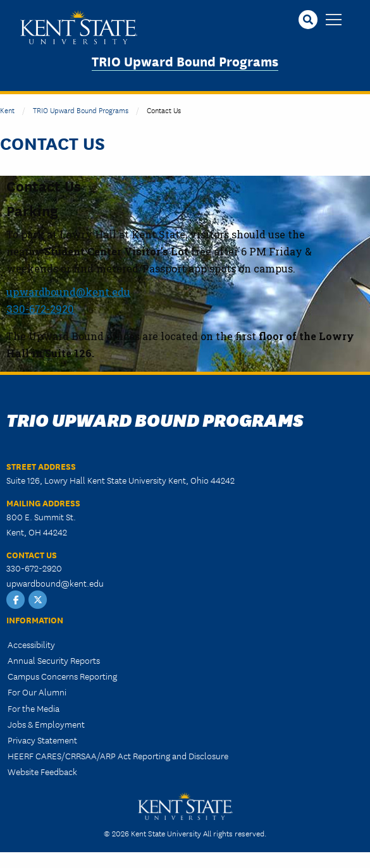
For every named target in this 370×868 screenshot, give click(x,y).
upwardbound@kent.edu (55, 583)
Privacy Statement (42, 740)
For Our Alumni (37, 692)
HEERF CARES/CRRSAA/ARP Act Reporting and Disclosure (118, 755)
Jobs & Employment (46, 724)
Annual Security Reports (54, 660)
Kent (7, 110)
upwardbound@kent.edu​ (68, 292)
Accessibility (31, 644)
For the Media (34, 708)
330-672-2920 (40, 309)
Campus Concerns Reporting (62, 676)
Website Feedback (42, 771)
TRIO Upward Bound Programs (185, 60)
